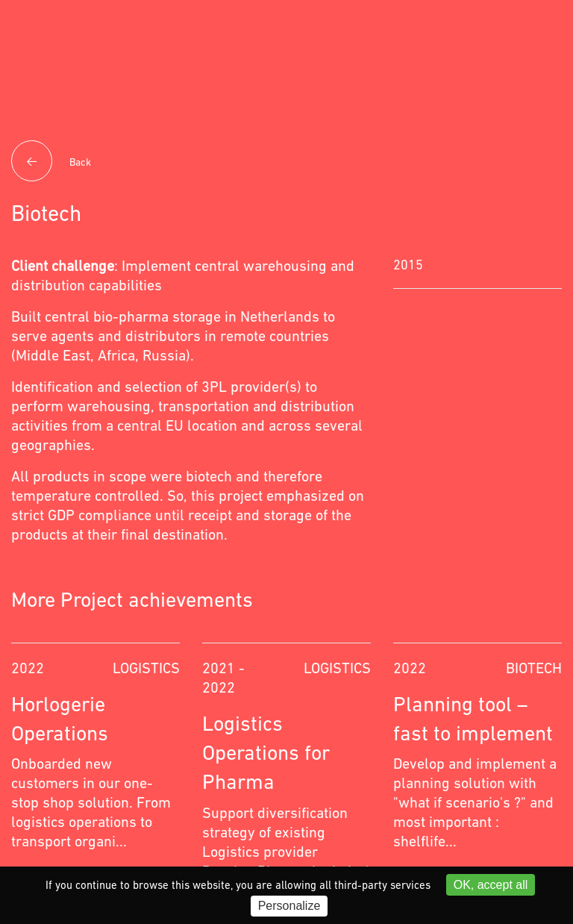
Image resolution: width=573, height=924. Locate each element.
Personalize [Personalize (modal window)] (289, 906)
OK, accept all (491, 885)
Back (51, 162)
